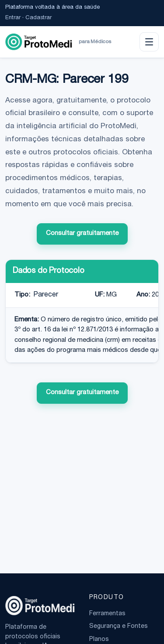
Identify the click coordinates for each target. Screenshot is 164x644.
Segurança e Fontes (119, 627)
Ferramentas (107, 614)
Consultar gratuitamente (82, 233)
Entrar (13, 18)
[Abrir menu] (149, 42)
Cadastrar (38, 18)
